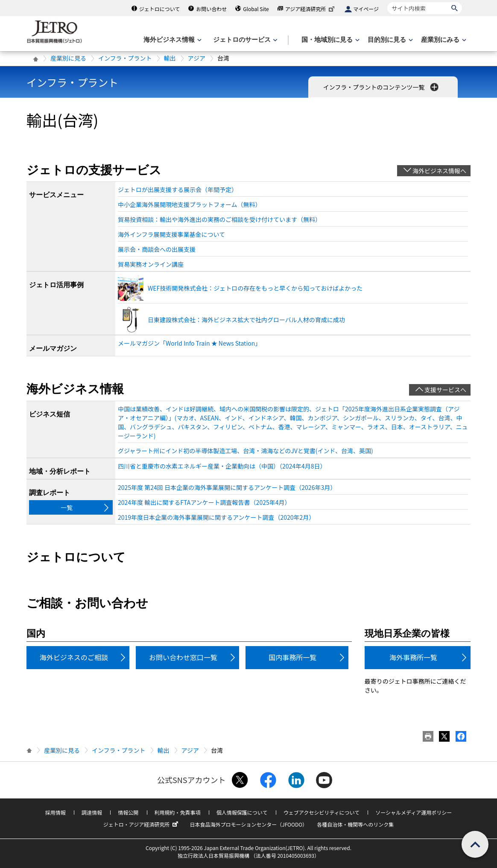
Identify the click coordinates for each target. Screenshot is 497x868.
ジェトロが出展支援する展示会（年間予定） (178, 189)
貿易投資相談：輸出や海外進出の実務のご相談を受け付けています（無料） (219, 219)
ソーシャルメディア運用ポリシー (414, 812)
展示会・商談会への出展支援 (157, 249)
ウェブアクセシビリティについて (322, 812)
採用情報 (56, 812)
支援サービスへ (445, 390)
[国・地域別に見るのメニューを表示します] (330, 40)
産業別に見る (68, 58)
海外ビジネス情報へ (439, 171)
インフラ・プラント (125, 58)
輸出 (170, 58)
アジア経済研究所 (311, 9)
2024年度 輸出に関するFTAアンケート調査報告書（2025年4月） (204, 502)
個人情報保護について (242, 812)
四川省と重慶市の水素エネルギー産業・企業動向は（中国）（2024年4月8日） (222, 466)
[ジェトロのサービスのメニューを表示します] (244, 40)
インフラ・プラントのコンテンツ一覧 (382, 87)
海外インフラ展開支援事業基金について (171, 234)
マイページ (366, 9)
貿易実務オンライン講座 (151, 264)
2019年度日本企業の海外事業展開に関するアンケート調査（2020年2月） (216, 517)
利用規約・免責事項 (178, 812)
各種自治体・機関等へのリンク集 (355, 824)
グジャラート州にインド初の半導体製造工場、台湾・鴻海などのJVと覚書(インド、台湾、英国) (246, 451)
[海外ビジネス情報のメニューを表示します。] (172, 40)
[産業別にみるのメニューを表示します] (443, 40)
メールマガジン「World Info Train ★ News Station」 (189, 343)
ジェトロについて (160, 9)
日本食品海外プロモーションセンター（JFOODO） (248, 824)
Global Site (256, 9)
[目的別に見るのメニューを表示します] (389, 40)
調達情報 (92, 812)
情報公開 (128, 812)
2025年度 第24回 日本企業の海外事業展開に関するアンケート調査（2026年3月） (227, 487)
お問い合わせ (211, 9)
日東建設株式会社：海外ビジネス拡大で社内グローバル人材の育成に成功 (246, 320)
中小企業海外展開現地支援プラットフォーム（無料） (190, 204)
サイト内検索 (387, 2)
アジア (197, 58)
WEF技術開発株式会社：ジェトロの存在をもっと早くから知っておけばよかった (255, 288)
